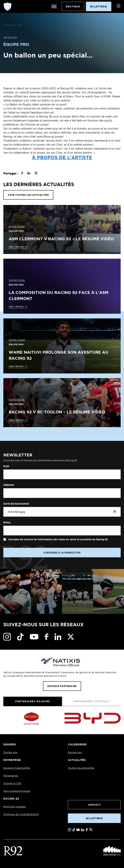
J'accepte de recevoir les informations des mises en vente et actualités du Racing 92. (58, 539)
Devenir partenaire (62, 686)
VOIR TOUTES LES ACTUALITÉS (28, 195)
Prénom (9, 485)
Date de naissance (16, 504)
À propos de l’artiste (62, 157)
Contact (94, 805)
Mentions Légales (15, 807)
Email (7, 523)
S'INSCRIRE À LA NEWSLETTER (62, 553)
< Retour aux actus (13, 25)
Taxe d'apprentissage (17, 791)
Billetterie (94, 818)
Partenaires (11, 776)
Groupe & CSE (12, 784)
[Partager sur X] (36, 173)
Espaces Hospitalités (17, 768)
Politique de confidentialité (21, 814)
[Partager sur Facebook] (22, 173)
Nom (6, 466)
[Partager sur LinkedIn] (29, 173)
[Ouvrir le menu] (54, 7)
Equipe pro (10, 753)
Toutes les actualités (81, 768)
